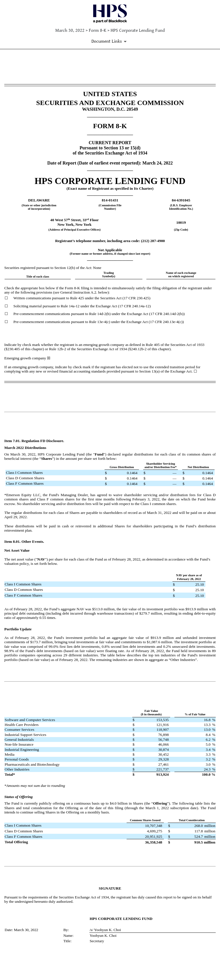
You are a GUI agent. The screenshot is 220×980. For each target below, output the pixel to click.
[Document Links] (110, 41)
